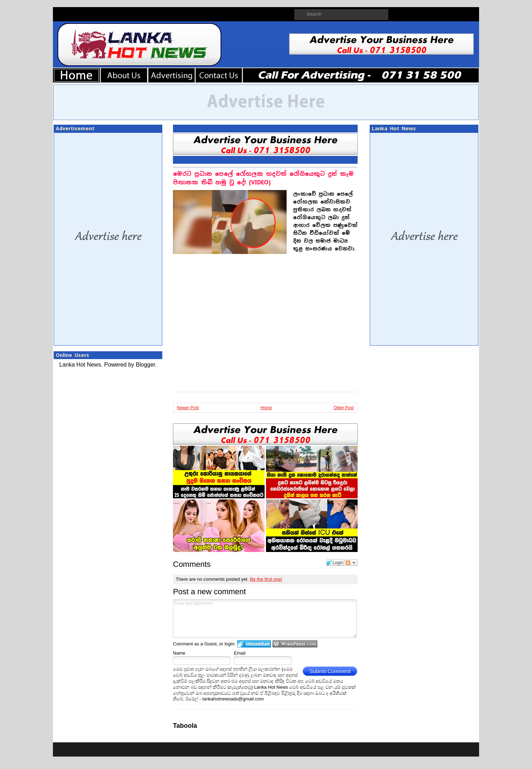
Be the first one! (266, 579)
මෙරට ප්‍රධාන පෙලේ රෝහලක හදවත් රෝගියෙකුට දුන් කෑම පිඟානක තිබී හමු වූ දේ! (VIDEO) (263, 178)
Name (179, 653)
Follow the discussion (351, 563)
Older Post (344, 408)
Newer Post (188, 408)
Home (266, 408)
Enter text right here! (265, 619)
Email (240, 653)
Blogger (145, 365)
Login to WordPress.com (295, 644)
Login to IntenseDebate (254, 644)
